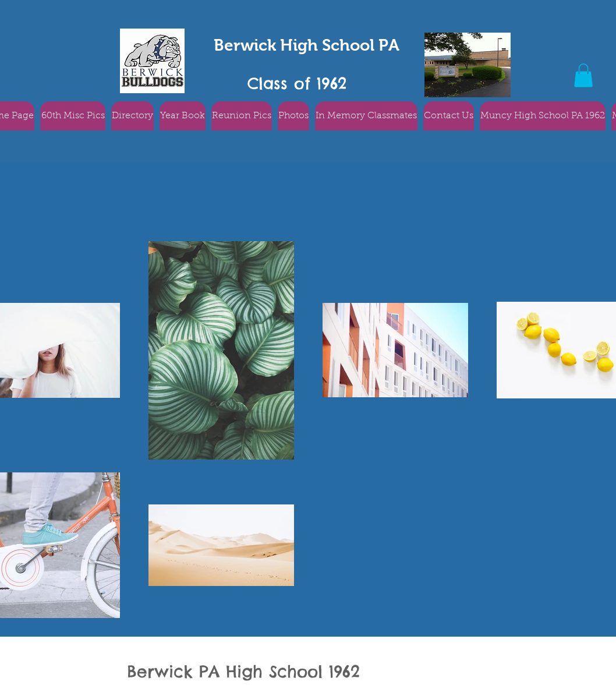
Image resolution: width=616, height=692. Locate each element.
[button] (583, 75)
